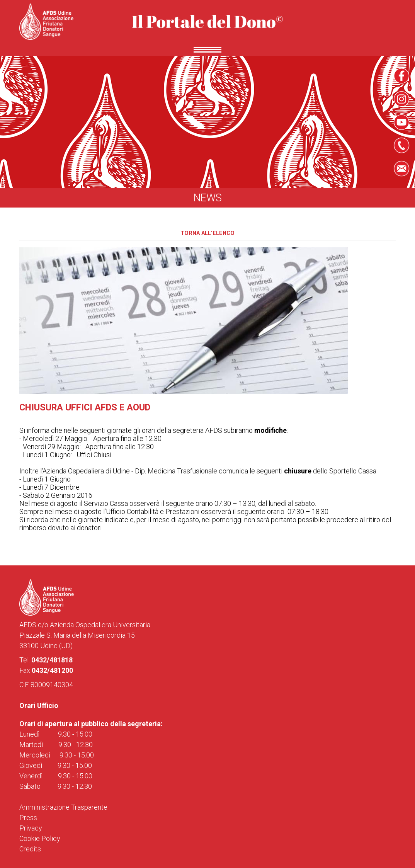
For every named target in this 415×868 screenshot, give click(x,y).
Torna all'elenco (207, 233)
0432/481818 (52, 660)
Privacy (31, 828)
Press (28, 818)
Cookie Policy (40, 838)
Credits (30, 849)
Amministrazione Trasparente (63, 807)
